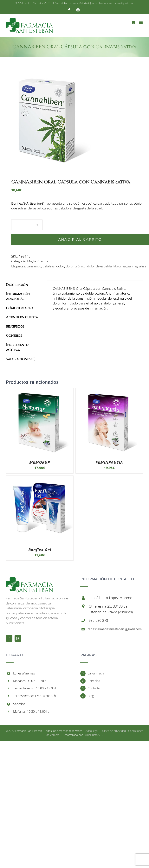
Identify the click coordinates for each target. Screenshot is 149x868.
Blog (91, 696)
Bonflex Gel (40, 550)
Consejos (14, 336)
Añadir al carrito (80, 239)
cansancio (34, 266)
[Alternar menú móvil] (141, 22)
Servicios (94, 681)
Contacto (94, 688)
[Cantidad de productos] (27, 225)
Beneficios (15, 326)
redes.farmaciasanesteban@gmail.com (113, 3)
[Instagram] (18, 638)
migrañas (139, 266)
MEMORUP (40, 462)
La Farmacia (96, 673)
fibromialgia (122, 266)
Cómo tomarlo (19, 308)
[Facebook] (9, 638)
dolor (60, 266)
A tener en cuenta (22, 317)
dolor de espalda (99, 266)
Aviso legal (92, 731)
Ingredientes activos (18, 347)
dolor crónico (76, 266)
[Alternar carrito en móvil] (133, 22)
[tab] (24, 285)
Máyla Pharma (38, 261)
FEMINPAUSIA (109, 462)
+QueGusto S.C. (93, 735)
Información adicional (18, 296)
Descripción (17, 285)
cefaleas (49, 266)
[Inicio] (29, 580)
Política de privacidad (113, 731)
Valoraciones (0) (21, 359)
